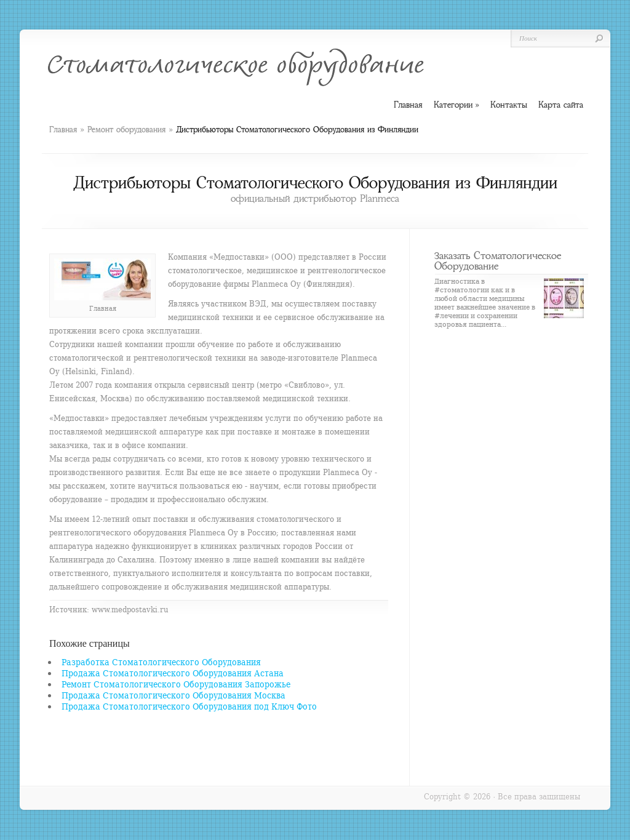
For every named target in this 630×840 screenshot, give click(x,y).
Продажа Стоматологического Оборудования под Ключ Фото (189, 706)
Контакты (509, 105)
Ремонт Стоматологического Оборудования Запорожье (176, 684)
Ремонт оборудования (126, 130)
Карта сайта (561, 105)
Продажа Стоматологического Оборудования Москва (173, 695)
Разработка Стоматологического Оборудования (161, 662)
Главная (63, 130)
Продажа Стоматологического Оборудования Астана (173, 673)
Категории (457, 105)
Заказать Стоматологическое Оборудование (498, 261)
